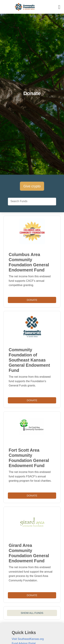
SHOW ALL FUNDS (32, 613)
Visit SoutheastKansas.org (28, 639)
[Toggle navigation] (59, 7)
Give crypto (32, 186)
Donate (32, 300)
